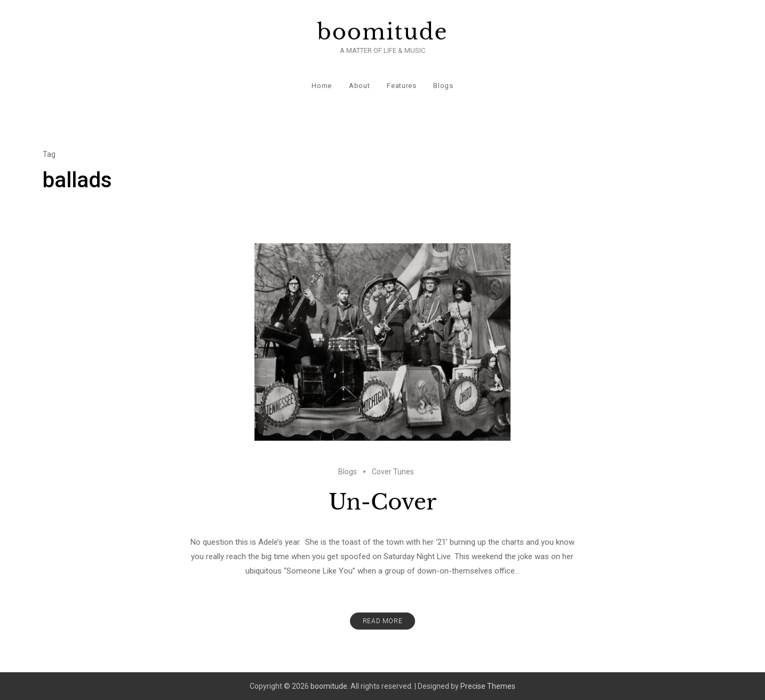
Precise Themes (488, 686)
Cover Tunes (393, 471)
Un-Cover (382, 502)
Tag (49, 154)
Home (322, 85)
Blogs (443, 85)
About (359, 85)
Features (401, 85)
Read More (382, 621)
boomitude (383, 32)
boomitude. (330, 686)
